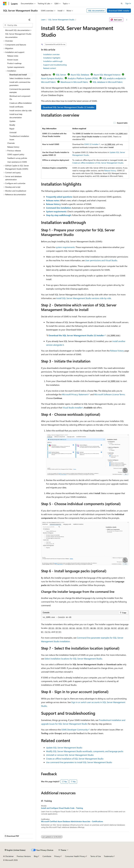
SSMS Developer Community (75, 730)
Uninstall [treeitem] (13, 132)
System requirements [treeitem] (16, 67)
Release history (110, 171)
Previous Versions (24, 856)
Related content (50, 68)
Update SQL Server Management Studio (64, 748)
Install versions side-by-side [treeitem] (20, 110)
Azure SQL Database (80, 75)
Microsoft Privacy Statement (75, 394)
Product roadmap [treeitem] (14, 63)
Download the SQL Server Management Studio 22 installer (76, 335)
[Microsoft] (5, 4)
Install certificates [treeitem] (16, 107)
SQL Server (61, 75)
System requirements (56, 211)
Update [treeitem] (12, 121)
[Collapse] (29, 20)
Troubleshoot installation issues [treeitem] (19, 138)
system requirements (65, 247)
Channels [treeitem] (11, 143)
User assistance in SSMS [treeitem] (17, 162)
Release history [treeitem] (13, 147)
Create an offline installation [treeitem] (21, 103)
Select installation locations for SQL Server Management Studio (73, 659)
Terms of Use (96, 856)
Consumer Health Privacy (75, 856)
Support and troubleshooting (55, 65)
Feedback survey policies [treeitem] (17, 158)
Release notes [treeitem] (13, 56)
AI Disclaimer (8, 856)
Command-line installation (58, 208)
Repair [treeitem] (12, 129)
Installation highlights (52, 58)
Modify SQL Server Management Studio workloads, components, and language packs (85, 751)
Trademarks (108, 856)
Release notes (53, 200)
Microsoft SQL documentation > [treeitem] (18, 30)
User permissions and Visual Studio (101, 260)
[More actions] (127, 20)
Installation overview (51, 54)
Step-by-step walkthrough (59, 215)
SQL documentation (96, 11)
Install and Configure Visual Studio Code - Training (62, 808)
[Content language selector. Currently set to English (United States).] (15, 850)
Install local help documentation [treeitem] (16, 116)
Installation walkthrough (53, 61)
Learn (43, 20)
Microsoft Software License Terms (110, 394)
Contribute (47, 856)
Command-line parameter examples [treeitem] (20, 91)
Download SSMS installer (119, 11)
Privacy (57, 856)
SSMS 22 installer (91, 144)
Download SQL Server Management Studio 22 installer (69, 107)
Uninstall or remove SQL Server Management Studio (70, 755)
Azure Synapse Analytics (52, 78)
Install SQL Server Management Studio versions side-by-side (84, 298)
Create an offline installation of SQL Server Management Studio (98, 163)
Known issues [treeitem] (13, 60)
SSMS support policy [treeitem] (16, 154)
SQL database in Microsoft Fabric (108, 82)
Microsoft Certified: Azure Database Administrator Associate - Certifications (72, 821)
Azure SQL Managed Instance (107, 75)
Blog (36, 856)
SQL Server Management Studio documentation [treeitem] (18, 35)
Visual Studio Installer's (73, 408)
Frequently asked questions (59, 197)
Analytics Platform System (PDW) (83, 78)
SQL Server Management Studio (61, 20)
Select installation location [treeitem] (20, 78)
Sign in (128, 3)
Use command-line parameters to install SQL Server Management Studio (79, 762)
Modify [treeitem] (12, 125)
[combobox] (18, 25)
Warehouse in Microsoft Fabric (74, 82)
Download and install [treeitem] (18, 75)
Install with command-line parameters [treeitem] (20, 84)
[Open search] (122, 4)
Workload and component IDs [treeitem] (20, 98)
